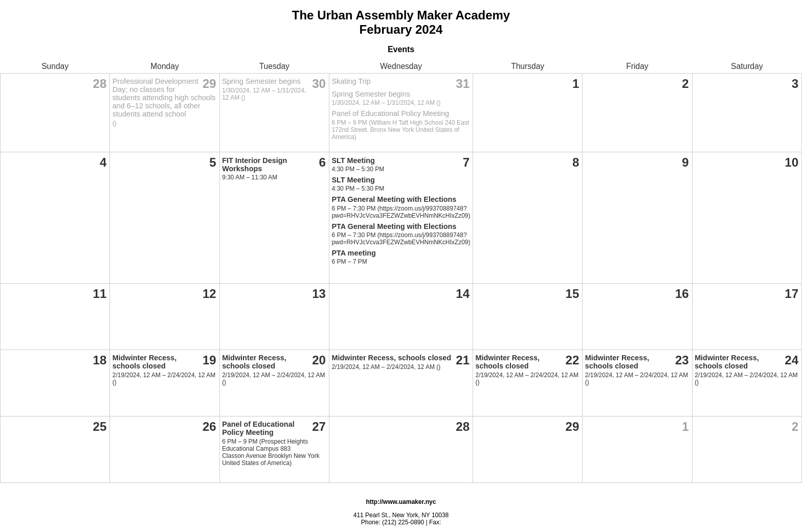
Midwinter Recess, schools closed (145, 362)
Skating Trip (351, 81)
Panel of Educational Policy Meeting (390, 113)
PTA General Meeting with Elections (394, 199)
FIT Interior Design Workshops (254, 165)
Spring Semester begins (261, 81)
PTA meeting (353, 253)
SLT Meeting (353, 160)
